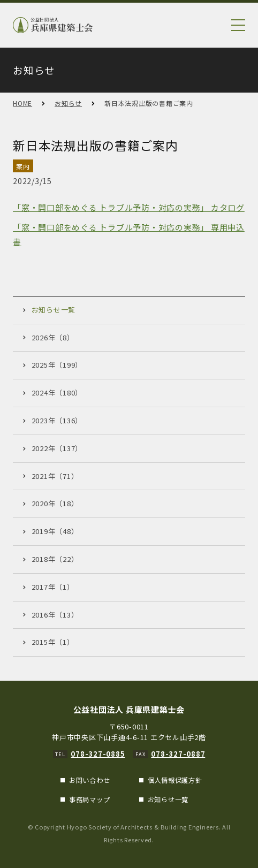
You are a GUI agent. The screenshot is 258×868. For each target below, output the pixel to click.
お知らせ (68, 103)
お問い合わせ (90, 780)
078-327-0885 (98, 754)
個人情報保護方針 (175, 780)
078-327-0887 (178, 754)
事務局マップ (90, 800)
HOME (22, 103)
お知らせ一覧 (168, 800)
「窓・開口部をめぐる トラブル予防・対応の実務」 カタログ (129, 207)
